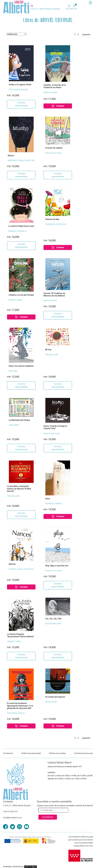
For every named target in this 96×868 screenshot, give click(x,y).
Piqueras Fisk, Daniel (53, 153)
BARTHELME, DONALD (16, 713)
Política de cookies (57, 753)
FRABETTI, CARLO (14, 642)
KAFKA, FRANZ (51, 702)
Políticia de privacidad (31, 753)
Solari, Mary (13, 371)
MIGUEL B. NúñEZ (50, 93)
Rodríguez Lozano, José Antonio (21, 569)
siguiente (86, 35)
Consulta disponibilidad (21, 104)
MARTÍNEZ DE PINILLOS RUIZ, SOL (21, 161)
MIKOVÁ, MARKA (50, 301)
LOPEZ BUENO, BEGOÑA (18, 90)
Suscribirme (48, 817)
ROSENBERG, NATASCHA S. (56, 224)
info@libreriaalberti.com (12, 818)
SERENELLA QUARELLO (18, 231)
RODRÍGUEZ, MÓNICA (54, 504)
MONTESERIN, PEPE (53, 624)
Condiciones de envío (83, 753)
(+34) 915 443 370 (10, 812)
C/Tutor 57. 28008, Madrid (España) (17, 806)
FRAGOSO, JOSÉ (52, 355)
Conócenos (8, 753)
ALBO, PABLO (14, 425)
